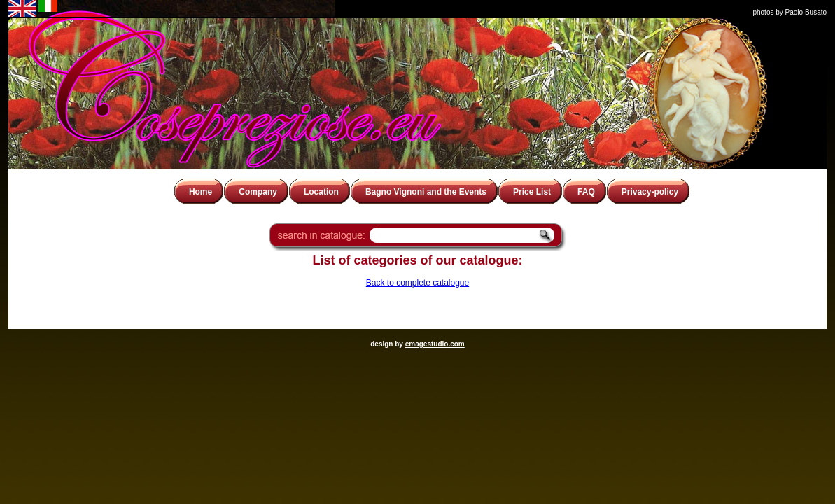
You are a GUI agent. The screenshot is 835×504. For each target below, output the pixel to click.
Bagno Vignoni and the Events (426, 192)
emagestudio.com (435, 344)
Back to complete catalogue (417, 283)
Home (201, 192)
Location (321, 192)
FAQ (586, 192)
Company (258, 192)
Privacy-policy (650, 192)
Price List (532, 192)
